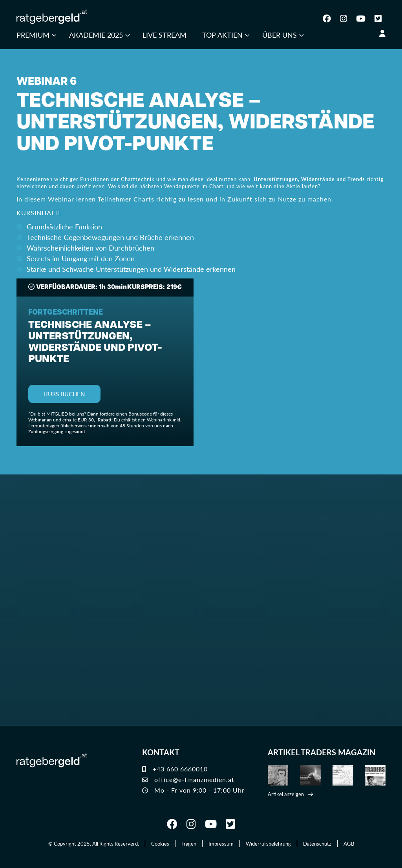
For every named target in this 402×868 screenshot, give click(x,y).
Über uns (280, 35)
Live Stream (164, 35)
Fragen (189, 843)
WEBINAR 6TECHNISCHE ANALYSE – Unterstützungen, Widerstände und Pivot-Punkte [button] (195, 116)
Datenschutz (317, 843)
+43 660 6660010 (175, 769)
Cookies (160, 843)
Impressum (221, 843)
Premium (33, 35)
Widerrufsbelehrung (268, 843)
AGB (349, 843)
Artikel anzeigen (286, 794)
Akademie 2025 (96, 35)
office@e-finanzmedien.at (188, 779)
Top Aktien (222, 35)
